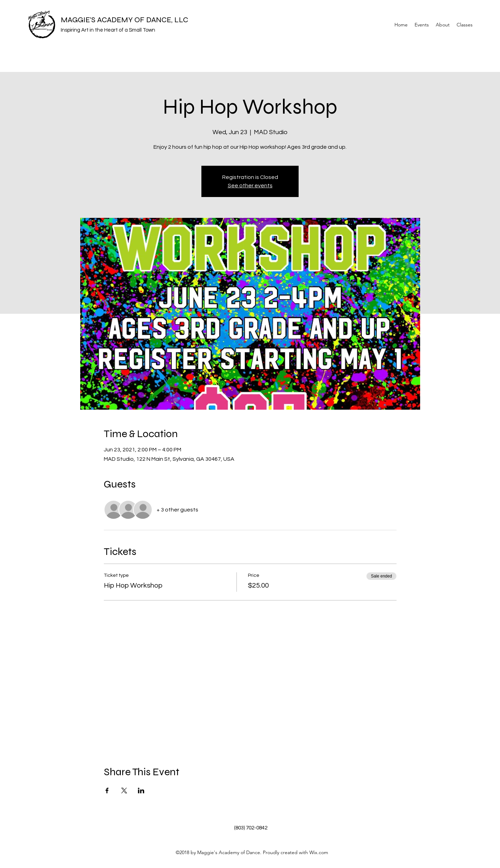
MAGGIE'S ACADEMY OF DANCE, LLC (124, 20)
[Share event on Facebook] (107, 791)
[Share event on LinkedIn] (141, 791)
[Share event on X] (124, 791)
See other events (250, 186)
